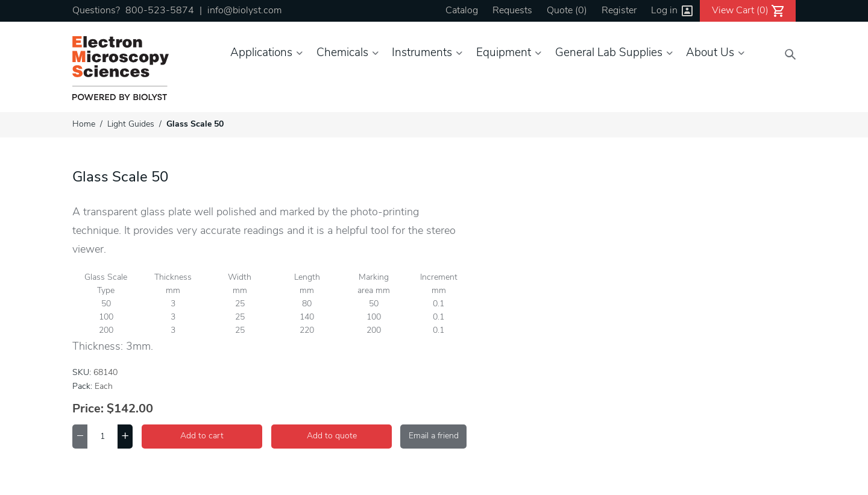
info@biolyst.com (244, 11)
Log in (664, 11)
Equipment (504, 53)
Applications (261, 53)
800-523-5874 (160, 11)
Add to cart (202, 436)
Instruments (422, 53)
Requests (512, 11)
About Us (710, 53)
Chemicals (342, 53)
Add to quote (332, 436)
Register (619, 11)
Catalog (462, 11)
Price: (88, 409)
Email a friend (434, 436)
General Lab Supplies (609, 53)
